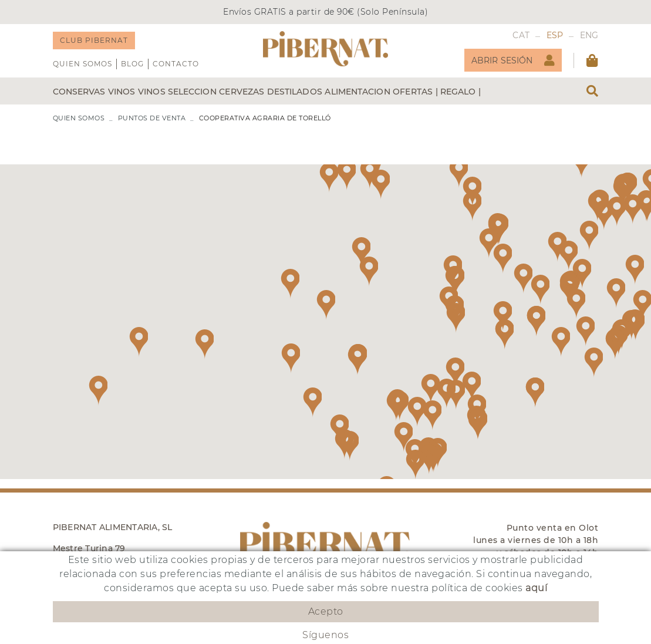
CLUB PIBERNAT (94, 40)
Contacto (176, 64)
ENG (589, 35)
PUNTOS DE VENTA (152, 118)
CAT (521, 35)
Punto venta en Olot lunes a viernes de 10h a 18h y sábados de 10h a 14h (536, 540)
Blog (132, 64)
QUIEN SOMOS (82, 64)
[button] (488, 243)
